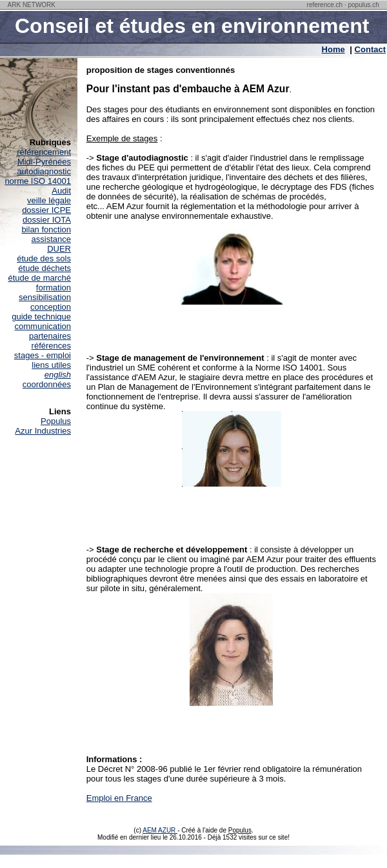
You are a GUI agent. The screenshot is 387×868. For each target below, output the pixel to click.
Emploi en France (119, 798)
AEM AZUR (160, 830)
